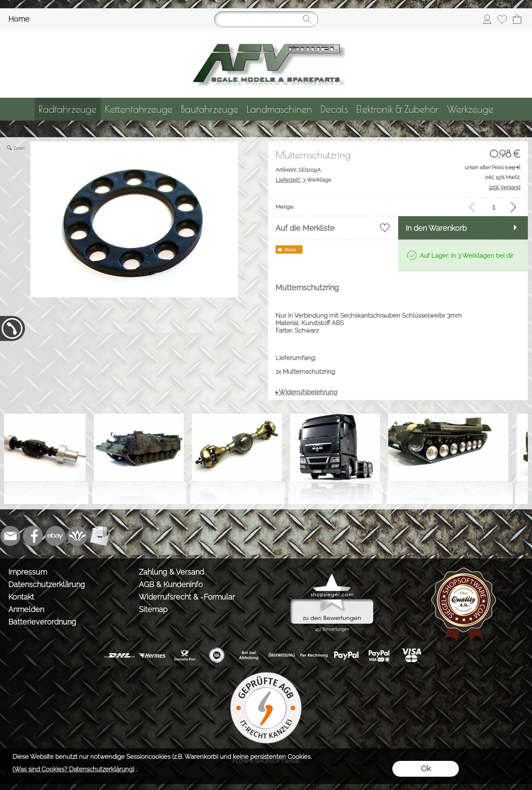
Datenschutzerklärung (47, 584)
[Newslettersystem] (100, 536)
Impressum (28, 572)
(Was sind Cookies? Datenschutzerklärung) (73, 769)
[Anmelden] (487, 19)
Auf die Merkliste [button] (305, 228)
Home (19, 19)
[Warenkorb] (517, 19)
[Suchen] (266, 19)
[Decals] (334, 109)
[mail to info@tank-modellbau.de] (10, 536)
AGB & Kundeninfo (171, 584)
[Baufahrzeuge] (209, 109)
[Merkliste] (502, 19)
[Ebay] (55, 536)
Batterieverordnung (42, 622)
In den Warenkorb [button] (436, 228)
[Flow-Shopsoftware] (78, 536)
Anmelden (26, 609)
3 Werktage (303, 180)
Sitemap (153, 609)
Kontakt (21, 597)
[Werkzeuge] (470, 109)
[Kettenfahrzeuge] (139, 109)
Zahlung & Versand (171, 572)
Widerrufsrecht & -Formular (187, 597)
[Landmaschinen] (279, 109)
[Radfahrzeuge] (68, 109)
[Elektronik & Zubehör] (398, 109)
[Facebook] (33, 536)
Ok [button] (426, 769)
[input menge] (494, 207)
